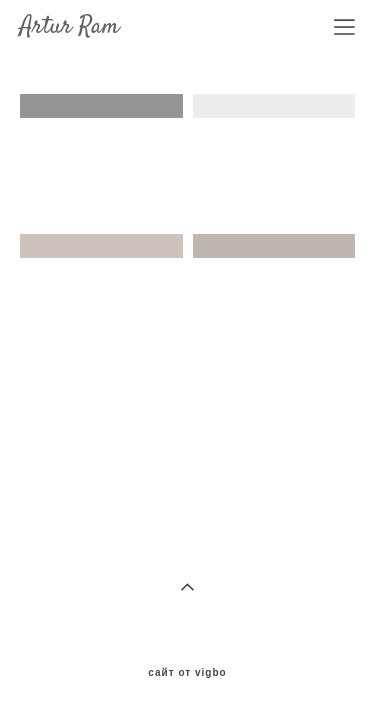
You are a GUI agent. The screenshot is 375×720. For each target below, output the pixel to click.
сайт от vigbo (187, 666)
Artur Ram (69, 27)
